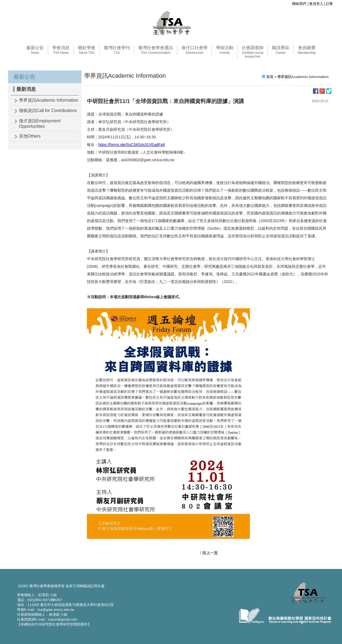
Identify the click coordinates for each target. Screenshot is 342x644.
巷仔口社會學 (194, 50)
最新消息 (26, 89)
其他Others (30, 136)
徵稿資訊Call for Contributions (48, 111)
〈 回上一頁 (208, 553)
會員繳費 (307, 50)
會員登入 (316, 4)
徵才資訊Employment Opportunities (40, 124)
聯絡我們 (299, 4)
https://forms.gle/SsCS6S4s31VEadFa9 (132, 145)
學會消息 (61, 50)
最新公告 (35, 50)
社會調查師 (253, 52)
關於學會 (87, 50)
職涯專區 (281, 50)
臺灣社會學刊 (117, 50)
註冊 (329, 4)
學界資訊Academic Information (49, 100)
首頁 (270, 77)
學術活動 (225, 50)
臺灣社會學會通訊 (156, 50)
